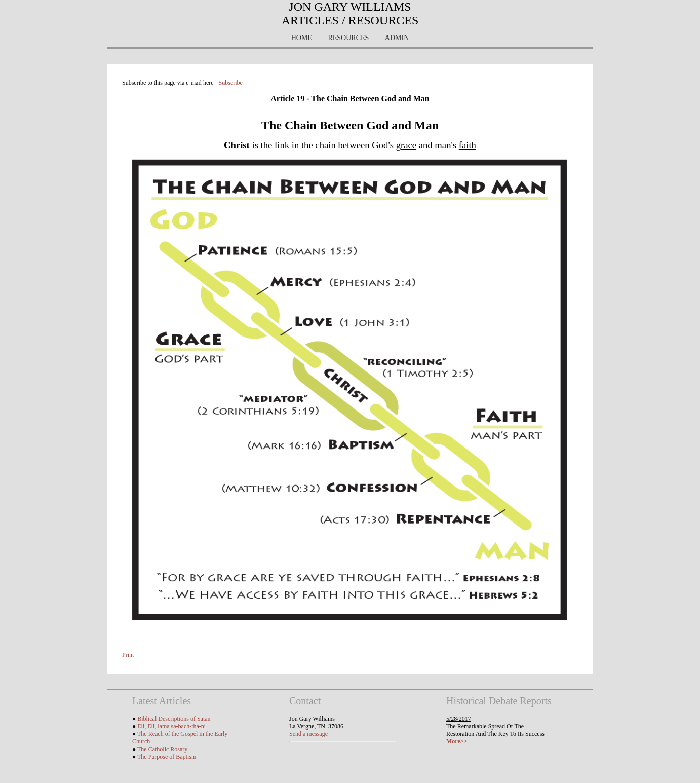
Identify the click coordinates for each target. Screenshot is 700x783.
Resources (348, 38)
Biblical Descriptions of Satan (174, 719)
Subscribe (231, 83)
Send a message (308, 734)
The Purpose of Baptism (167, 757)
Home (302, 38)
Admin (397, 38)
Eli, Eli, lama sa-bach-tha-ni (171, 726)
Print (128, 655)
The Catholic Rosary (162, 749)
